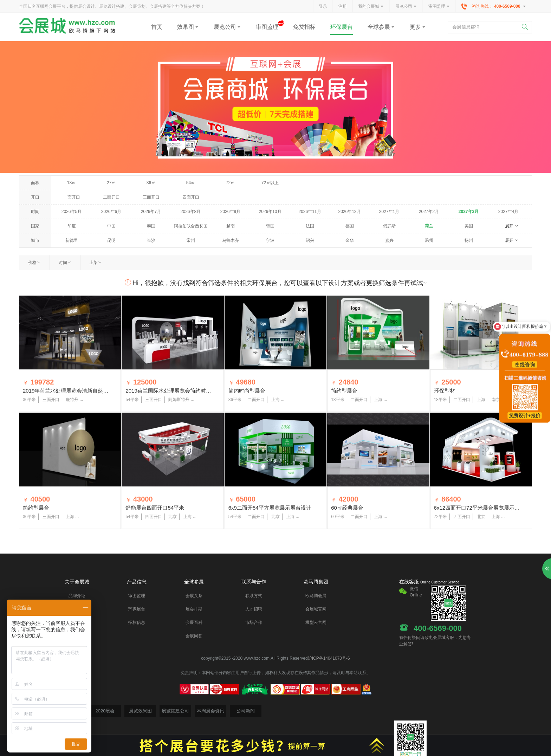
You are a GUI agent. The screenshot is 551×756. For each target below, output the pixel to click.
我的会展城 (371, 7)
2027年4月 (508, 212)
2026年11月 (310, 212)
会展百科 (194, 622)
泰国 (151, 226)
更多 (418, 27)
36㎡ (151, 183)
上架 (96, 263)
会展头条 (194, 596)
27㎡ (111, 183)
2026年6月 (111, 212)
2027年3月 (469, 212)
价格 (34, 263)
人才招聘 (254, 609)
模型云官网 (316, 622)
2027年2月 (429, 212)
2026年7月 (151, 212)
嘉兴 (389, 240)
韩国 (270, 226)
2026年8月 (191, 212)
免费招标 (304, 27)
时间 (65, 263)
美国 (469, 226)
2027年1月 (389, 212)
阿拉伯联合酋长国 (191, 226)
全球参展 (381, 27)
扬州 (469, 240)
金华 (350, 240)
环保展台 (342, 27)
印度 (72, 226)
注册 (343, 6)
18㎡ (72, 183)
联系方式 (254, 596)
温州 (429, 240)
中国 (111, 226)
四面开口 (191, 197)
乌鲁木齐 (231, 240)
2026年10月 (270, 212)
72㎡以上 (270, 183)
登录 (323, 6)
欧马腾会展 (316, 596)
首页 (157, 27)
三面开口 (151, 197)
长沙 (151, 240)
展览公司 (406, 7)
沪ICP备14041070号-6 (329, 658)
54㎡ (191, 183)
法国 (310, 226)
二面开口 (111, 197)
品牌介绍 (77, 596)
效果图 (188, 27)
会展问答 (194, 636)
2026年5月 (72, 212)
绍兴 (310, 240)
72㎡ (230, 183)
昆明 (111, 240)
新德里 (72, 240)
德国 (350, 226)
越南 (231, 226)
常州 (191, 240)
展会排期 (194, 609)
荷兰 (429, 226)
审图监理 (439, 7)
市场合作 (254, 622)
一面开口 (72, 197)
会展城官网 (316, 609)
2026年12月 (349, 212)
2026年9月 (230, 212)
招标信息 (137, 622)
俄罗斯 (389, 226)
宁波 (270, 240)
